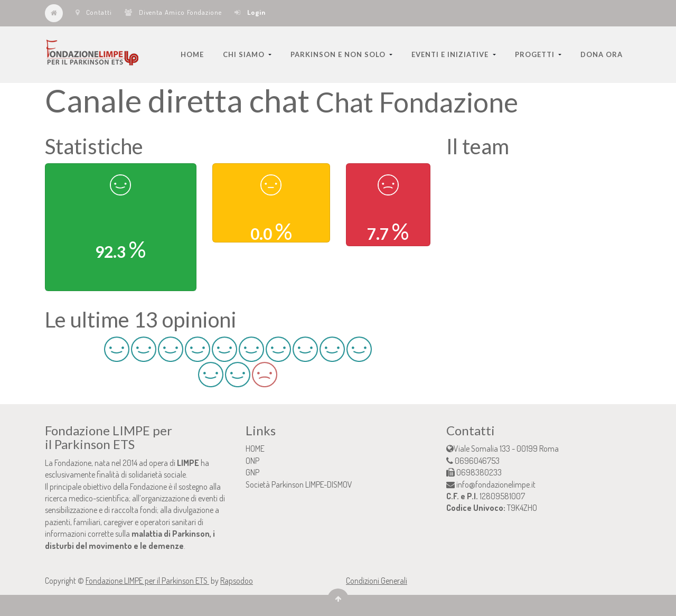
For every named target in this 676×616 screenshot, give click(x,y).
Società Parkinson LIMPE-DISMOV (299, 484)
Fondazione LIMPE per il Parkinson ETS (147, 581)
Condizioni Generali (377, 581)
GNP (252, 472)
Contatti (94, 12)
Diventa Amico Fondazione (173, 12)
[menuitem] (192, 54)
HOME (255, 449)
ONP (252, 461)
